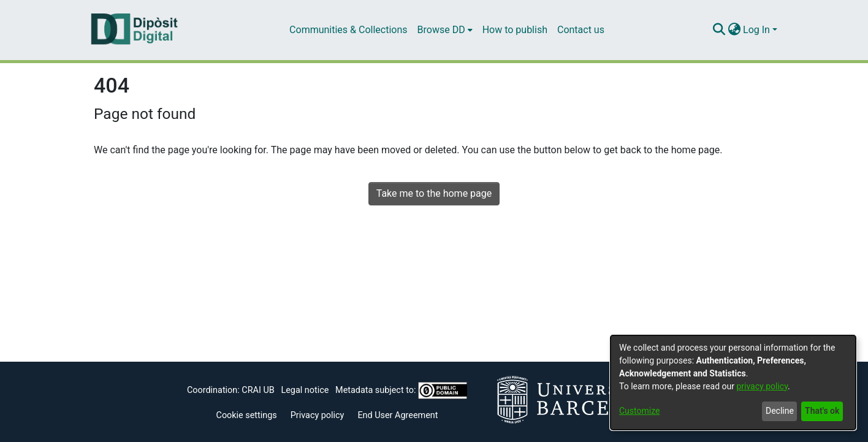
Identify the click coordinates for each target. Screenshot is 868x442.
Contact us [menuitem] (581, 30)
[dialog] (733, 383)
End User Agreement (398, 415)
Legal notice (305, 390)
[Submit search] (719, 30)
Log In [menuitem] (756, 30)
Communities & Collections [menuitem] (348, 30)
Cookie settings (247, 415)
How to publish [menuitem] (515, 30)
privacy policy (762, 386)
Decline (780, 411)
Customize (639, 411)
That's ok (822, 411)
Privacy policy (318, 415)
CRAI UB (258, 390)
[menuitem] (445, 30)
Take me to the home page (434, 193)
